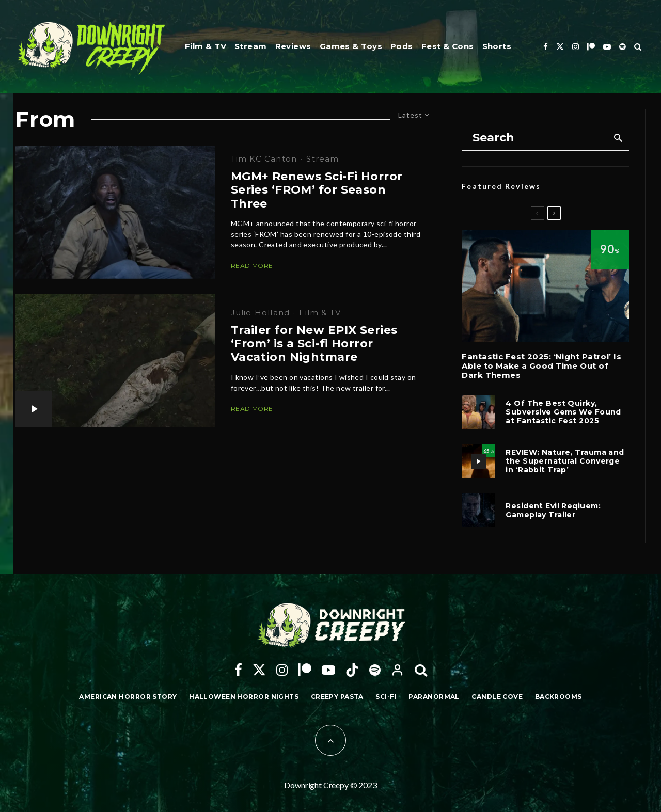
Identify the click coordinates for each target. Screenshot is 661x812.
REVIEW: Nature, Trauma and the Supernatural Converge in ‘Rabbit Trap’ (565, 461)
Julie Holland (261, 313)
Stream (251, 46)
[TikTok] (352, 670)
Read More (252, 266)
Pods (402, 46)
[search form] (534, 138)
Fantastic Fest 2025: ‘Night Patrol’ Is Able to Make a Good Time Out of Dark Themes (541, 366)
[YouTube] (607, 47)
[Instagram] (576, 47)
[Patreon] (591, 47)
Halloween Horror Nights (244, 697)
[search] (618, 138)
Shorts (497, 46)
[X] (560, 47)
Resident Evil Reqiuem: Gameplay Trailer (553, 511)
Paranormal (434, 697)
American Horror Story (128, 697)
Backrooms (558, 697)
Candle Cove (497, 697)
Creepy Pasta (337, 697)
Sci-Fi (386, 697)
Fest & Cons (448, 46)
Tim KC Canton (264, 159)
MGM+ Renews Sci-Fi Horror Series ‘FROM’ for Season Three (317, 190)
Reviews (293, 46)
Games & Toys (351, 46)
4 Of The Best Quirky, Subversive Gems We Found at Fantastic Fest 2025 (563, 412)
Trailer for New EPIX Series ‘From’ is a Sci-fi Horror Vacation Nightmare (314, 344)
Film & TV (206, 46)
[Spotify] (623, 47)
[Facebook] (546, 47)
